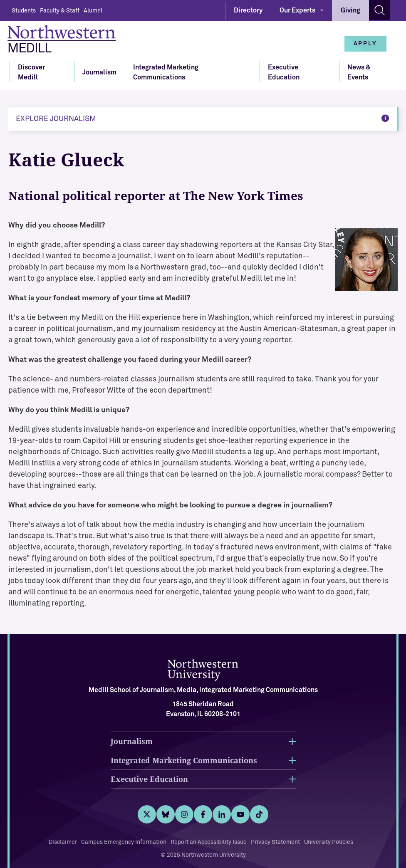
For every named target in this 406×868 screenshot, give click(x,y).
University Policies (329, 842)
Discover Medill (31, 72)
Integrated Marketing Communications (166, 72)
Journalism (99, 72)
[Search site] (380, 10)
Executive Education (284, 72)
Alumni (93, 11)
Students (24, 11)
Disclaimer (63, 842)
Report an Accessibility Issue (209, 842)
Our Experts (297, 10)
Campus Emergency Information (124, 842)
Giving (350, 10)
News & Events (359, 72)
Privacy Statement (275, 842)
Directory (248, 10)
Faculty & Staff (60, 11)
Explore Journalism (56, 119)
